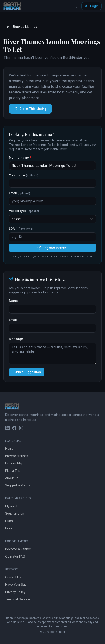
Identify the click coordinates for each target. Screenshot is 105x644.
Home (9, 448)
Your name (24, 175)
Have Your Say (16, 585)
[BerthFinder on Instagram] (21, 428)
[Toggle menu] (65, 6)
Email (19, 193)
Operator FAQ (15, 556)
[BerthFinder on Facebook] (14, 428)
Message (16, 339)
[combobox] (52, 219)
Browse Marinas (17, 456)
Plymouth (12, 506)
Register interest (52, 248)
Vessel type (24, 211)
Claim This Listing (30, 109)
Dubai (9, 521)
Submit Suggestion (27, 372)
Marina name (20, 157)
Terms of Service (18, 599)
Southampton (15, 513)
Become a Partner (18, 549)
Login (91, 6)
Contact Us (13, 577)
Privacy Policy (15, 592)
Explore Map (14, 463)
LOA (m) (21, 228)
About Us (12, 478)
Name (13, 301)
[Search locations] (75, 6)
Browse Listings (22, 27)
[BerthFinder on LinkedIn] (7, 428)
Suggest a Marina (18, 485)
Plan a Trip (13, 471)
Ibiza (9, 528)
